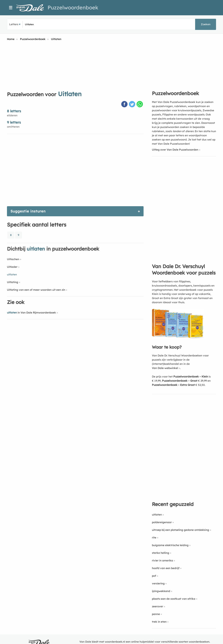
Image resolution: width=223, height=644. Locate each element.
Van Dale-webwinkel (165, 368)
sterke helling (161, 553)
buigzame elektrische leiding (170, 545)
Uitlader (12, 267)
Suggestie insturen (28, 211)
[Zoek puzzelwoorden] (66, 24)
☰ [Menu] (11, 8)
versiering (158, 583)
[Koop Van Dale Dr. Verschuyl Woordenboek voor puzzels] (178, 338)
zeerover (157, 606)
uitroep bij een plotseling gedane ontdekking (180, 530)
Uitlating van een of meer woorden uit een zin (36, 290)
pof (154, 576)
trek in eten (159, 622)
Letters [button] (14, 24)
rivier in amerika (162, 560)
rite (154, 538)
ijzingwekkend (161, 591)
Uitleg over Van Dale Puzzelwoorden (175, 150)
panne (156, 614)
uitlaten (157, 515)
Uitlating (13, 282)
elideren (12, 115)
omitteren (13, 127)
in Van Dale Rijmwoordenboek (31, 313)
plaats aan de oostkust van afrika (174, 599)
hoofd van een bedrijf (166, 568)
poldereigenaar (162, 522)
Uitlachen (13, 259)
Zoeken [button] (206, 24)
